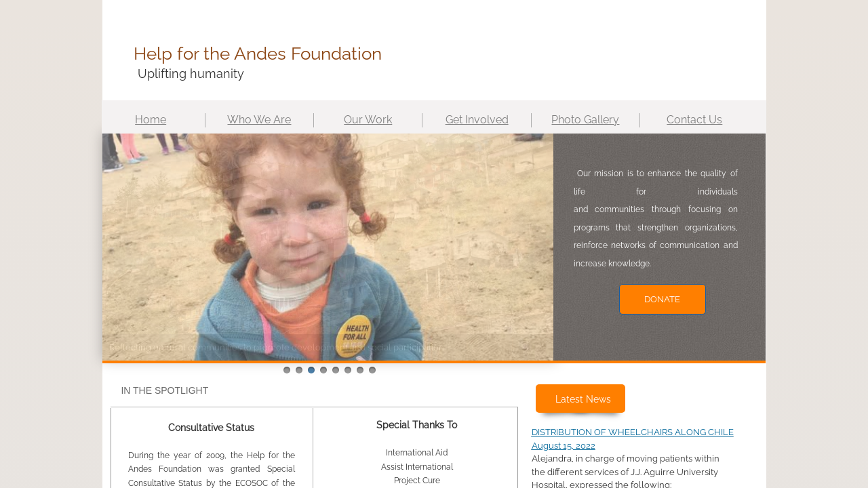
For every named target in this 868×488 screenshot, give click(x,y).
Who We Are (259, 120)
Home (151, 120)
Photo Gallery (585, 120)
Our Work (368, 120)
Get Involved (477, 120)
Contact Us (694, 120)
